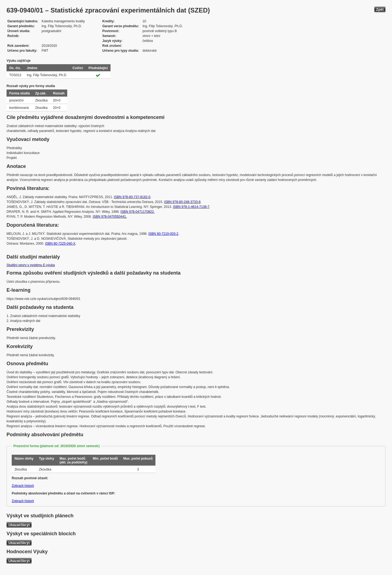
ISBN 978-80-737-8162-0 (132, 197)
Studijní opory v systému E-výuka (31, 265)
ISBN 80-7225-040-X (60, 244)
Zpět (380, 9)
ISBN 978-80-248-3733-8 (182, 202)
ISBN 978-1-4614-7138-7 (191, 207)
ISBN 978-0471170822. (138, 212)
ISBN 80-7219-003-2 (163, 234)
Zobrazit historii (23, 486)
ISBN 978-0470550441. (110, 217)
